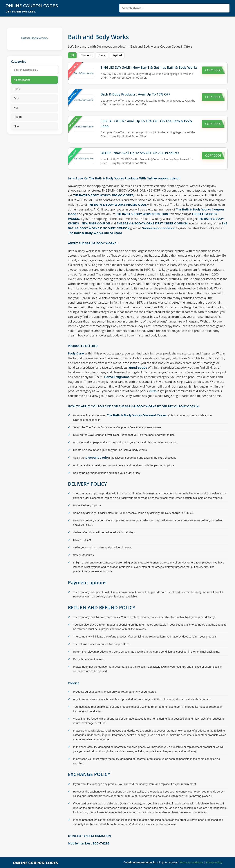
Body (17, 89)
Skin (16, 126)
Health (18, 117)
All (72, 55)
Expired (117, 55)
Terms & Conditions (192, 862)
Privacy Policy (214, 862)
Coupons (86, 55)
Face (17, 98)
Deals (102, 55)
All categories (22, 80)
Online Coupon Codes (33, 6)
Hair (16, 108)
